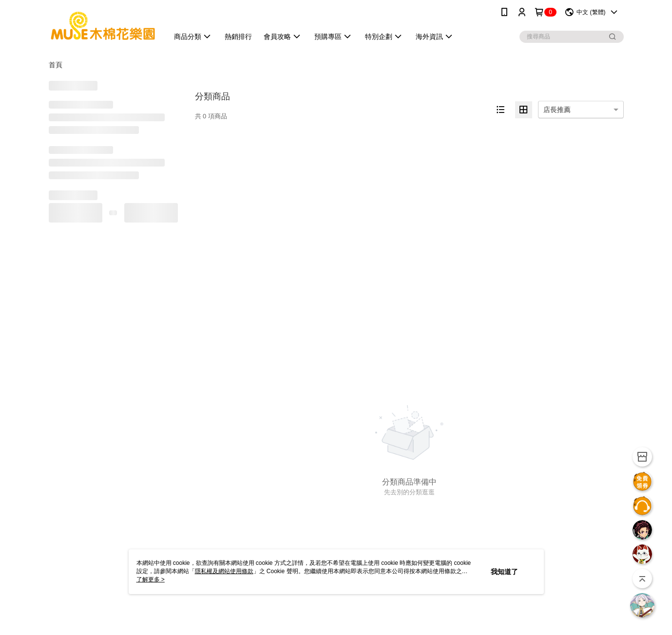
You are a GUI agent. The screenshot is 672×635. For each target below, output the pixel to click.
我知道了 (504, 572)
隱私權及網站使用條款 (224, 571)
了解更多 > (151, 579)
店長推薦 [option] (557, 110)
